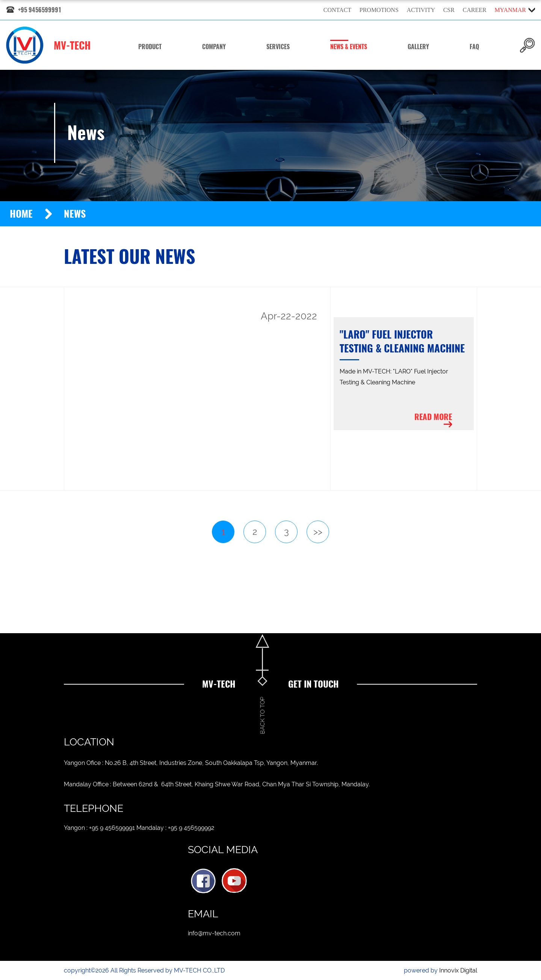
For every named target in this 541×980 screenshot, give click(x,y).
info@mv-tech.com (214, 933)
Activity (421, 10)
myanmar (510, 10)
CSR (449, 10)
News (75, 214)
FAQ (474, 47)
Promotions (379, 10)
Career (475, 10)
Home (21, 214)
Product (150, 47)
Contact (337, 10)
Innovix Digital (458, 970)
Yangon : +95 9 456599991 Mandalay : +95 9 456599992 (139, 828)
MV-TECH (48, 45)
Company (214, 47)
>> (318, 532)
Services (278, 47)
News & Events (349, 47)
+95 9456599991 (40, 10)
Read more (433, 417)
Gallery (418, 47)
